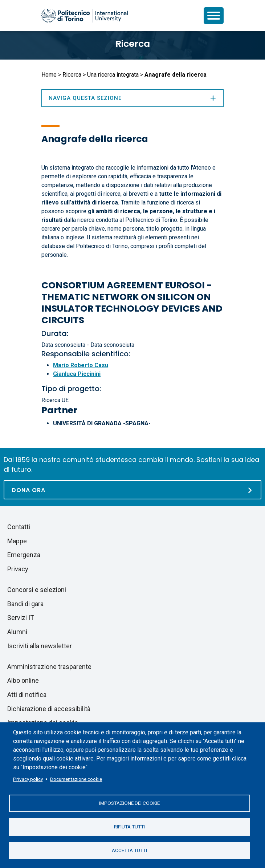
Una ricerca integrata (113, 75)
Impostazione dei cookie (129, 803)
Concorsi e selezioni (37, 590)
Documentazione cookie (76, 779)
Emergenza (24, 555)
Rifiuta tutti (129, 827)
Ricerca (133, 44)
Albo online (23, 680)
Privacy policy (28, 779)
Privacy (18, 569)
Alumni (17, 632)
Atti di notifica (27, 695)
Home (49, 75)
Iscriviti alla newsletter (40, 646)
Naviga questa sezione (132, 98)
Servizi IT (21, 618)
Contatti (19, 527)
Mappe (17, 541)
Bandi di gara (25, 604)
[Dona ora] (132, 490)
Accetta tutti (129, 850)
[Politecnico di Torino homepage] (85, 16)
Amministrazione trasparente (49, 667)
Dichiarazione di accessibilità (49, 709)
